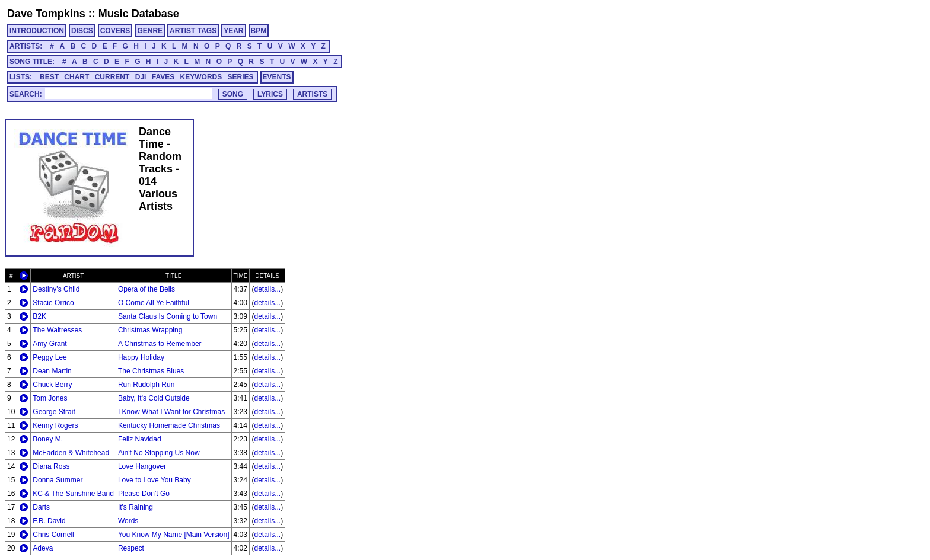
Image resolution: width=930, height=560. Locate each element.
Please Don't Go (144, 494)
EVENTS (277, 77)
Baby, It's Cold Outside (154, 398)
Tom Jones (50, 398)
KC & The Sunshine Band (73, 494)
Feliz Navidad (140, 439)
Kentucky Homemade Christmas (169, 425)
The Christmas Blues (151, 371)
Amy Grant (50, 344)
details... (267, 289)
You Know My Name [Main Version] (174, 535)
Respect (131, 548)
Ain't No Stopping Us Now (159, 453)
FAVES (163, 77)
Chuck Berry (52, 385)
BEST (49, 77)
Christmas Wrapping (150, 330)
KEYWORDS (201, 77)
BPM (259, 31)
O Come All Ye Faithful (154, 303)
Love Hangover (142, 466)
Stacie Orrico (53, 303)
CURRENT (112, 77)
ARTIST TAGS (193, 31)
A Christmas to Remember (160, 344)
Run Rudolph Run (146, 385)
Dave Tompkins (46, 14)
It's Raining (136, 507)
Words (128, 521)
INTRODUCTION (37, 31)
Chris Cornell (53, 535)
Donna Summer (58, 480)
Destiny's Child (56, 289)
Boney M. (48, 439)
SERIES (241, 77)
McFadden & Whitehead (71, 453)
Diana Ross (51, 466)
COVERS (115, 31)
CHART (77, 77)
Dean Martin (52, 371)
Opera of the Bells (146, 289)
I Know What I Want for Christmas (171, 412)
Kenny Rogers (55, 425)
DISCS (82, 31)
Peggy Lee (50, 357)
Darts (41, 507)
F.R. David (49, 521)
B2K (39, 316)
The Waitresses (57, 330)
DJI (141, 77)
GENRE (150, 31)
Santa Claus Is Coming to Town (168, 316)
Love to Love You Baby (155, 480)
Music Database (139, 14)
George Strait (54, 412)
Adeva (43, 548)
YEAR (233, 31)
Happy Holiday (141, 357)
